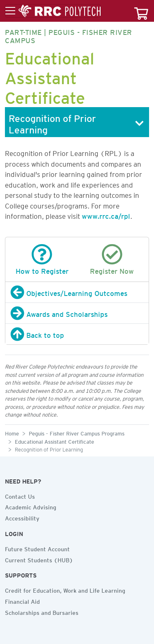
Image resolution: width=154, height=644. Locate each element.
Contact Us (20, 495)
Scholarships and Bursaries (42, 612)
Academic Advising (31, 506)
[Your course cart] (141, 11)
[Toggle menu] (53, 11)
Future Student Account (37, 548)
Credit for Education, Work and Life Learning (65, 589)
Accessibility (22, 517)
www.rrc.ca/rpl (106, 215)
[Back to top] (77, 334)
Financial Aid (22, 600)
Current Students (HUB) (39, 559)
